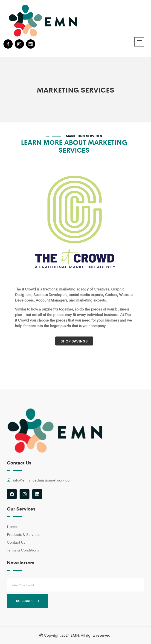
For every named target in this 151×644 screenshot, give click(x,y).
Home (12, 527)
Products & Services (24, 534)
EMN (75, 635)
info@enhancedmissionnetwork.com (43, 480)
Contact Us (16, 542)
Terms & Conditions (23, 550)
